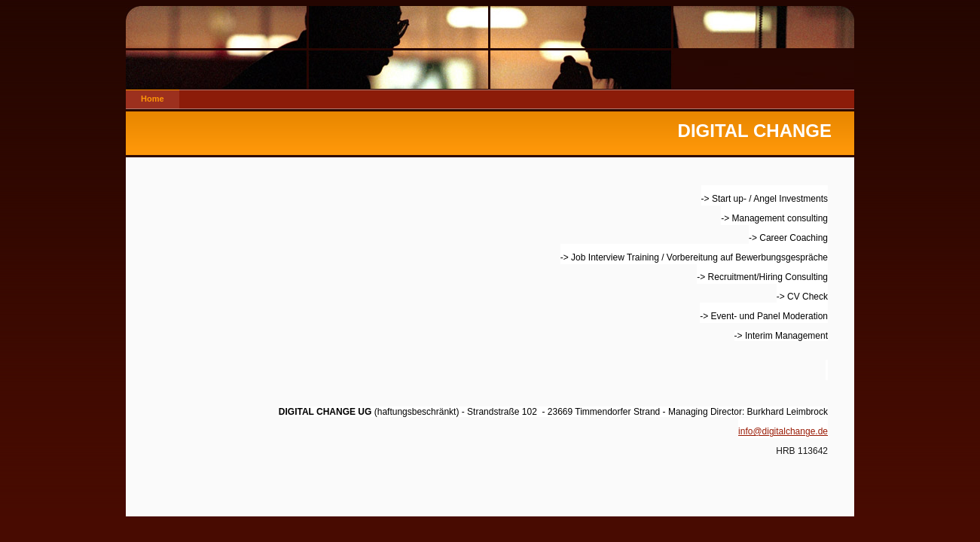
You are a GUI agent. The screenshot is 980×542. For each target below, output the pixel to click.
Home (153, 99)
